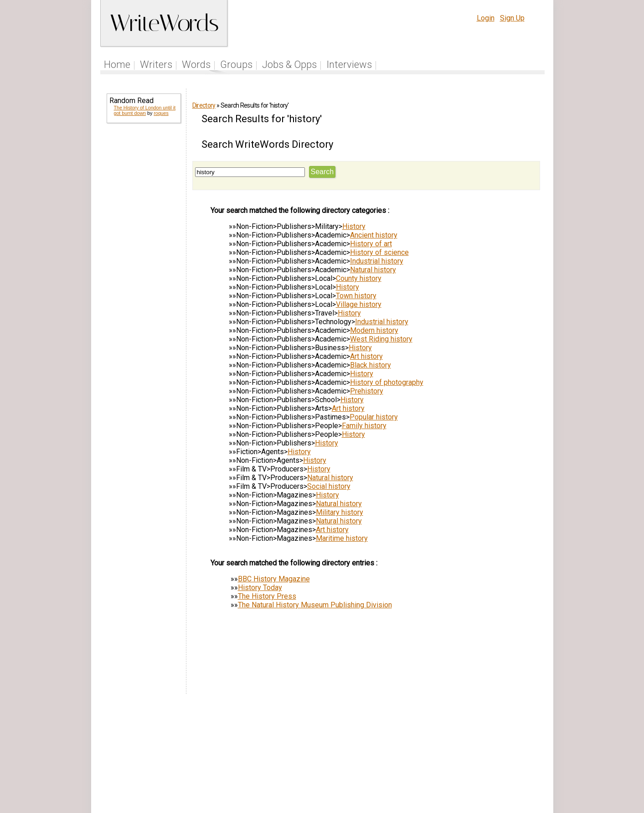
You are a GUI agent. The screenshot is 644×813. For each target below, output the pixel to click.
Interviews (349, 65)
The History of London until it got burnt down (145, 110)
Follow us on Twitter (299, 756)
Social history (329, 486)
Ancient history (374, 235)
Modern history (374, 330)
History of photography (387, 382)
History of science (379, 252)
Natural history (373, 270)
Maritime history (342, 538)
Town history (356, 296)
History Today (260, 588)
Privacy (469, 756)
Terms (440, 756)
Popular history (374, 417)
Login (486, 18)
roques (161, 113)
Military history (340, 512)
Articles (351, 756)
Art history (366, 356)
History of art (371, 244)
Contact (526, 756)
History (354, 226)
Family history (364, 426)
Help (415, 756)
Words (196, 65)
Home (117, 65)
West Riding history (381, 339)
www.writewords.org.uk (400, 773)
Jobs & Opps (289, 65)
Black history (371, 365)
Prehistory (367, 391)
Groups (236, 65)
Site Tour (385, 756)
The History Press (267, 596)
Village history (359, 304)
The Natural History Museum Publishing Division (315, 605)
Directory (204, 105)
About (498, 756)
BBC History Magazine (274, 579)
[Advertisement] (143, 270)
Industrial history (377, 261)
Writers (156, 65)
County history (359, 278)
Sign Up (512, 18)
